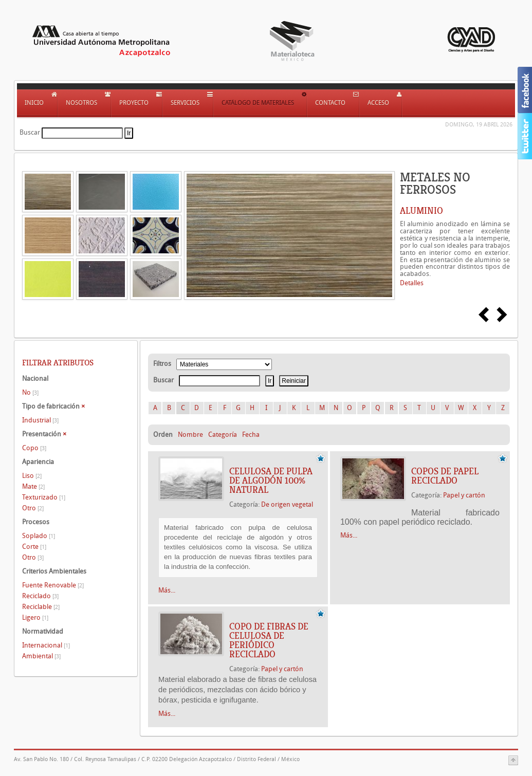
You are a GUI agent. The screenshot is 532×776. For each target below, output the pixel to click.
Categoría (223, 435)
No (30, 392)
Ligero (35, 617)
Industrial (40, 420)
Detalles (412, 283)
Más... (167, 590)
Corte (34, 547)
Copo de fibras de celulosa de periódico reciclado (269, 640)
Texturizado (44, 497)
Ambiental (41, 656)
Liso (32, 476)
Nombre (190, 435)
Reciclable (41, 607)
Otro (33, 508)
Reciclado (40, 596)
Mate (33, 486)
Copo (34, 448)
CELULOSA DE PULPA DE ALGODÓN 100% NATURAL (271, 481)
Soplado (39, 536)
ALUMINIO (421, 211)
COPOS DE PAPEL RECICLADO (445, 476)
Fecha (251, 435)
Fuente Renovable (53, 585)
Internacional (46, 645)
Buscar (30, 132)
